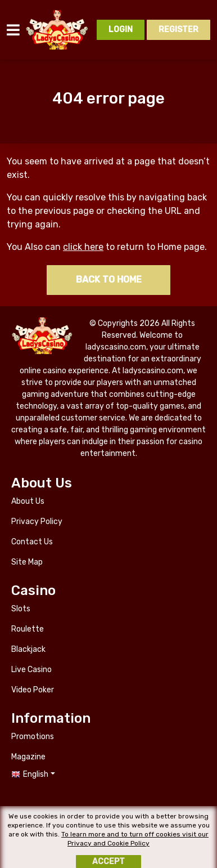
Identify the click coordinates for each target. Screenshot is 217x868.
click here (83, 247)
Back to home (109, 279)
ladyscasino (58, 30)
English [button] (36, 774)
